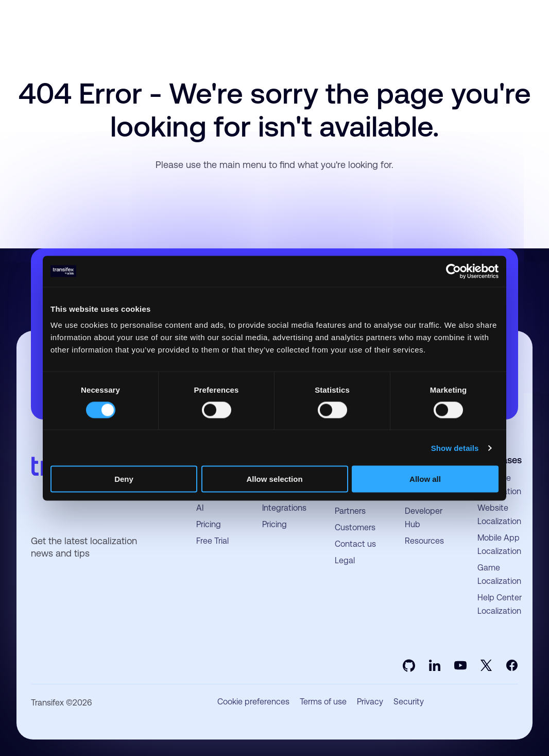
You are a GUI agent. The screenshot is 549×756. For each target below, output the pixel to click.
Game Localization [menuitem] (499, 574)
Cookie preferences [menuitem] (253, 702)
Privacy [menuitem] (370, 702)
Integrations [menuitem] (284, 508)
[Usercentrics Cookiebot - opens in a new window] (453, 271)
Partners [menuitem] (350, 511)
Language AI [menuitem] (215, 501)
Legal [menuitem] (345, 560)
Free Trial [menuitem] (212, 541)
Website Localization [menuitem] (499, 515)
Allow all (425, 479)
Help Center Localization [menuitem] (500, 604)
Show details (455, 448)
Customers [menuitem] (355, 527)
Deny (124, 479)
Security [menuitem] (409, 702)
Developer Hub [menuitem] (424, 518)
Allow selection (274, 479)
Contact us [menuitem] (355, 544)
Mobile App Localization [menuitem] (499, 544)
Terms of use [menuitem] (323, 702)
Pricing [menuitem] (209, 524)
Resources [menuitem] (424, 541)
